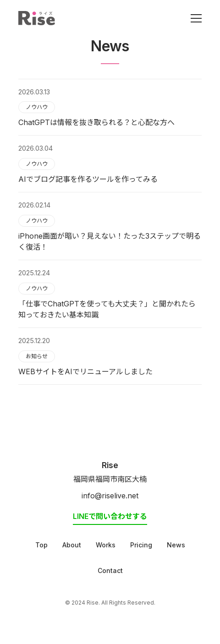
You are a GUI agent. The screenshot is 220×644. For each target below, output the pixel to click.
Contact (110, 570)
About (72, 545)
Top (41, 545)
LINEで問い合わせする (110, 516)
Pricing (141, 545)
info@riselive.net (110, 496)
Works (106, 545)
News (176, 545)
